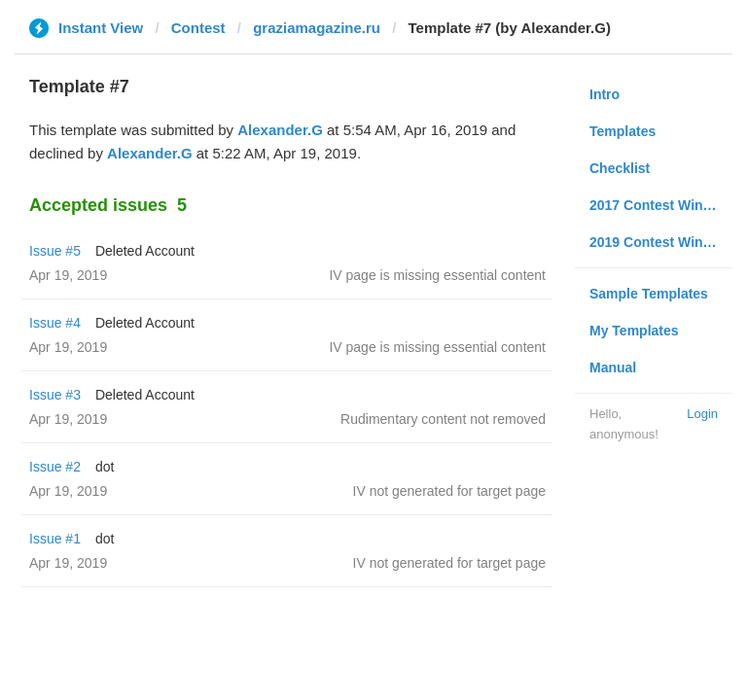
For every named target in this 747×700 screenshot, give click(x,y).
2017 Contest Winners (660, 205)
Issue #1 (55, 539)
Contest (198, 28)
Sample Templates (649, 294)
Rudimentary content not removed (443, 419)
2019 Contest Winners (660, 242)
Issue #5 (55, 251)
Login (702, 414)
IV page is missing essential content (437, 275)
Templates (622, 131)
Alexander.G (280, 130)
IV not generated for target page (449, 491)
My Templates (634, 331)
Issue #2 (55, 467)
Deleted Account (145, 251)
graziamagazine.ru (317, 28)
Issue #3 (55, 395)
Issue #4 (55, 323)
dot (105, 467)
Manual (613, 367)
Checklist (620, 168)
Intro (605, 94)
